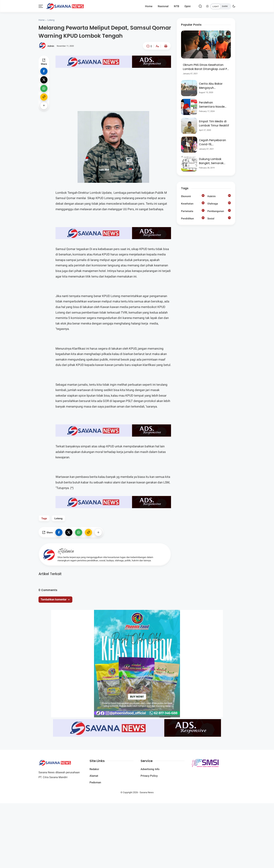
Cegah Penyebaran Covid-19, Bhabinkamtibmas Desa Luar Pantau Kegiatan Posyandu (213, 142)
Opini (188, 6)
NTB (176, 6)
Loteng (51, 20)
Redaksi (94, 769)
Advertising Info (150, 769)
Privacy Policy (149, 776)
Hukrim (219, 196)
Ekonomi (193, 196)
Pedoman (95, 782)
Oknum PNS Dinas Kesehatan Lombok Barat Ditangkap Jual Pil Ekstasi (206, 67)
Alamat (94, 776)
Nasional (163, 6)
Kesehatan (193, 203)
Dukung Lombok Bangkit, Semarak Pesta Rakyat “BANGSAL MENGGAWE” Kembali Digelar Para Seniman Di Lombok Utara (214, 161)
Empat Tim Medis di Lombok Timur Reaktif (214, 123)
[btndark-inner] (221, 6)
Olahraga (219, 203)
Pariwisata (193, 211)
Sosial (219, 219)
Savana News (147, 792)
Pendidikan (193, 218)
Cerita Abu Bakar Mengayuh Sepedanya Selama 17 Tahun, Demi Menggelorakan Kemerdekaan (213, 86)
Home (149, 6)
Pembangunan (219, 211)
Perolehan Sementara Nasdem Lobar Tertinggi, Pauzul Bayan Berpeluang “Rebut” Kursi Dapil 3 (213, 105)
